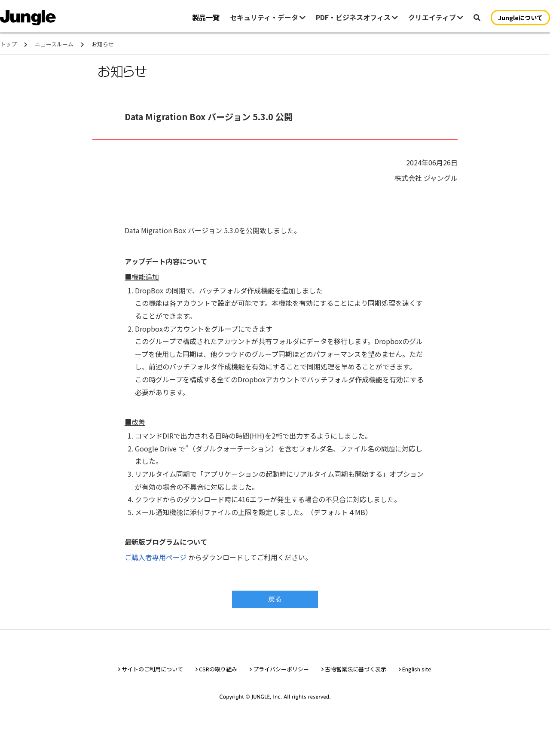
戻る (275, 599)
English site (417, 672)
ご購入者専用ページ (156, 557)
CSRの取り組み (218, 672)
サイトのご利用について (152, 672)
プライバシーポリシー (281, 672)
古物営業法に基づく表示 (356, 672)
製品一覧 (206, 17)
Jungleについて (520, 18)
